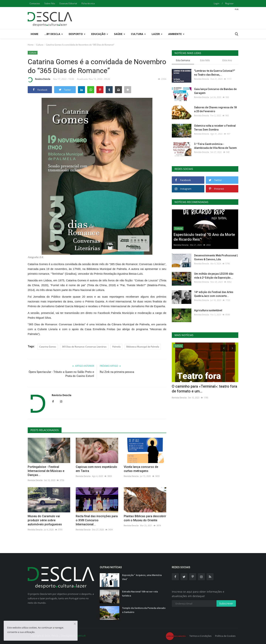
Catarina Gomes (48, 347)
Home (35, 34)
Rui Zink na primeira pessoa (117, 372)
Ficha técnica (88, 3)
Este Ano (227, 60)
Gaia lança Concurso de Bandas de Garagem (215, 91)
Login (216, 3)
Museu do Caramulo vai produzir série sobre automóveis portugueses (45, 520)
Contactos (35, 3)
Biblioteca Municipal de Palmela (143, 347)
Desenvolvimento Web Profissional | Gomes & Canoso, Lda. (216, 257)
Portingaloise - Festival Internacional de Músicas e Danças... (46, 471)
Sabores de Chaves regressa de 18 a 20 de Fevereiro (215, 109)
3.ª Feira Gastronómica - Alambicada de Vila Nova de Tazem (215, 146)
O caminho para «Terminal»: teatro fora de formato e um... (204, 389)
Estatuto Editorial (68, 3)
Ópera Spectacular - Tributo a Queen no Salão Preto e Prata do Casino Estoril (61, 374)
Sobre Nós (50, 3)
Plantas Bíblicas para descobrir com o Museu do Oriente (145, 518)
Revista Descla (39, 80)
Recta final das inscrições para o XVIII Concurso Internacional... (97, 520)
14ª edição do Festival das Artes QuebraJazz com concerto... (214, 294)
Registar (229, 3)
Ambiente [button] (176, 34)
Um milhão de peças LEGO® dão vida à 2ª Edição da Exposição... (214, 276)
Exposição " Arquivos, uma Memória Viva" (142, 577)
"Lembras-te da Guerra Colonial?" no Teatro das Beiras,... (215, 73)
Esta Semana (183, 60)
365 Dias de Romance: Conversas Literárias (84, 347)
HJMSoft (81, 636)
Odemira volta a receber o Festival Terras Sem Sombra (215, 128)
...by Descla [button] (54, 34)
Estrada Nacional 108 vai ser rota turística (140, 594)
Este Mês (205, 60)
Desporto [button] (77, 34)
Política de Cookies (225, 636)
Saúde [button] (120, 34)
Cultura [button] (138, 34)
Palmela (116, 347)
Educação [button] (100, 34)
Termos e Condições (200, 636)
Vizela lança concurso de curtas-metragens (141, 469)
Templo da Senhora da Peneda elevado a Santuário (144, 610)
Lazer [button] (157, 34)
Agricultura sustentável (208, 310)
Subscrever (226, 603)
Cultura (40, 45)
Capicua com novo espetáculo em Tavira (96, 469)
